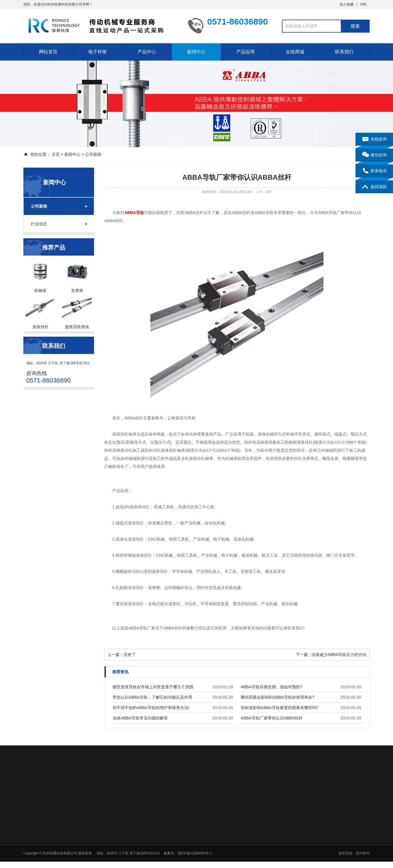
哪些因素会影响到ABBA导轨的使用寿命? (277, 697)
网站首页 (48, 52)
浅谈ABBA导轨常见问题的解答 (140, 718)
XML (364, 4)
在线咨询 (374, 139)
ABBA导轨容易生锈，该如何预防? (271, 687)
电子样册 (98, 52)
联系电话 (374, 171)
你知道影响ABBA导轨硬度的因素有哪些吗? (279, 708)
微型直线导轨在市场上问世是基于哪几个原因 (153, 687)
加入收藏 (347, 4)
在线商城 (295, 52)
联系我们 (344, 52)
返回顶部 (374, 187)
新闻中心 (196, 52)
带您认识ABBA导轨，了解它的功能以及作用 (152, 697)
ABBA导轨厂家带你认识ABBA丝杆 (272, 718)
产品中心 (147, 52)
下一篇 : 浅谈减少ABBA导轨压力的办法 (331, 655)
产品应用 (246, 52)
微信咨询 (374, 155)
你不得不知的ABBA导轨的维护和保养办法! (151, 708)
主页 (56, 154)
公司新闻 (93, 154)
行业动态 (39, 224)
